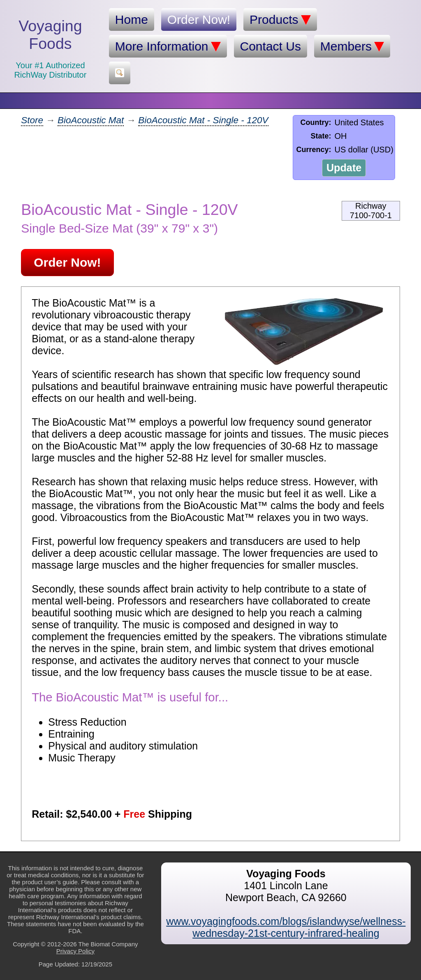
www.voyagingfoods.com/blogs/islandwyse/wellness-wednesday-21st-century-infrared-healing (286, 927)
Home (132, 20)
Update (344, 168)
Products (280, 20)
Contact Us (271, 46)
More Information (168, 46)
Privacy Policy (75, 951)
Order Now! (199, 20)
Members (352, 46)
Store (32, 120)
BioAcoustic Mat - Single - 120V (203, 120)
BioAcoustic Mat (91, 120)
